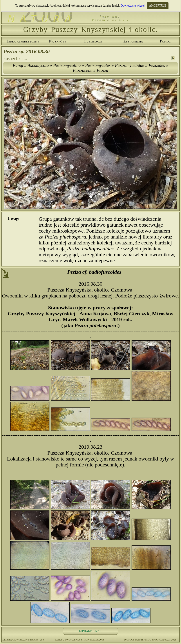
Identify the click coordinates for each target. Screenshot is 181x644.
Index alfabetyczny (23, 41)
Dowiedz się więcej (133, 6)
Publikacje (93, 41)
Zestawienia (133, 41)
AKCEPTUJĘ (158, 6)
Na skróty (58, 41)
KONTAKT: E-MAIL (91, 631)
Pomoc (165, 41)
